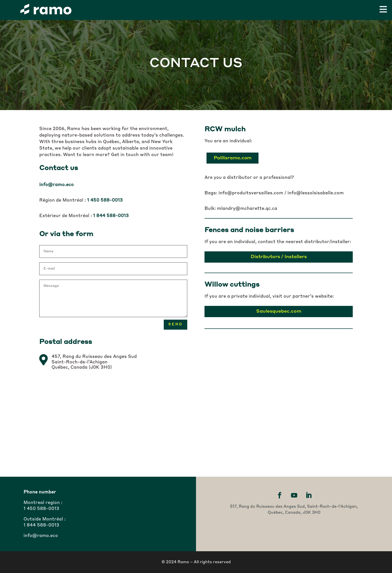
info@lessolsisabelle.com (316, 193)
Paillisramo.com (232, 158)
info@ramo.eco (56, 185)
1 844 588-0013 (41, 525)
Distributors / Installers (279, 257)
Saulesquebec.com (279, 311)
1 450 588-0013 (41, 509)
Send (175, 324)
